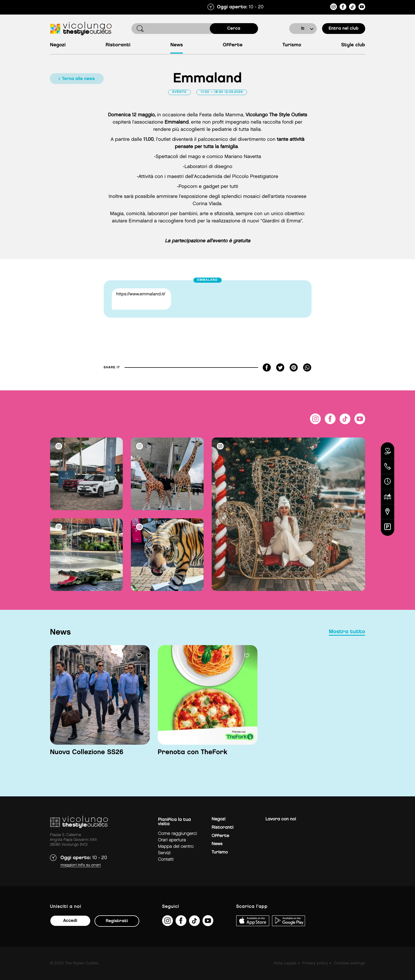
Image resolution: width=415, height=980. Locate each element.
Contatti (166, 860)
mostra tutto (347, 632)
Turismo (292, 45)
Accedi (70, 921)
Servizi (164, 853)
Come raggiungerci (177, 834)
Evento (180, 92)
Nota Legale (285, 963)
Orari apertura (172, 840)
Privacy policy (315, 963)
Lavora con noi (281, 819)
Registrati (117, 921)
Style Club (353, 45)
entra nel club (343, 28)
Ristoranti (118, 45)
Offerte (233, 45)
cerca (234, 28)
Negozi (58, 45)
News (177, 45)
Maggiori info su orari (81, 865)
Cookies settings (349, 963)
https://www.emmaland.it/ (141, 294)
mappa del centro (176, 847)
